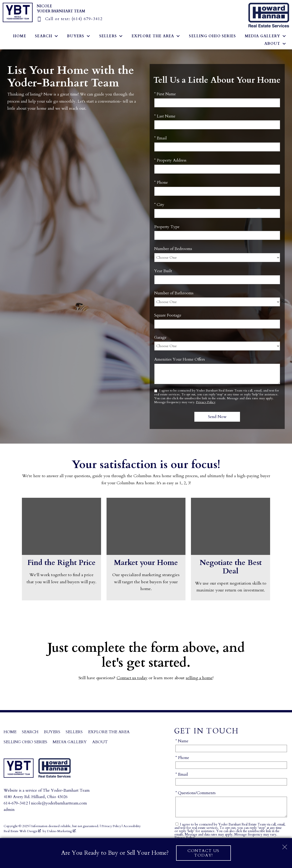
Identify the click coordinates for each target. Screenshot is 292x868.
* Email (160, 138)
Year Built (163, 271)
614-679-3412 (16, 803)
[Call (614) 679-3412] (70, 19)
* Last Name (165, 116)
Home (20, 36)
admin (9, 810)
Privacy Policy (206, 402)
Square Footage (168, 315)
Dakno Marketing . (62, 831)
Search (30, 732)
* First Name (165, 94)
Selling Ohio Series (212, 36)
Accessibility (132, 826)
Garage (160, 337)
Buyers (52, 732)
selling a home (199, 678)
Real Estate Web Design (22, 831)
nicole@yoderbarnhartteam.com (59, 803)
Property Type (167, 227)
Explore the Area (109, 732)
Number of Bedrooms (173, 249)
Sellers (74, 732)
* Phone (161, 182)
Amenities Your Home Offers (180, 359)
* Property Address (170, 160)
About (100, 742)
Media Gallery (70, 742)
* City (159, 205)
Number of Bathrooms (174, 293)
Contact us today (132, 678)
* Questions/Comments (196, 793)
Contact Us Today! (203, 853)
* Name (182, 741)
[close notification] (285, 845)
